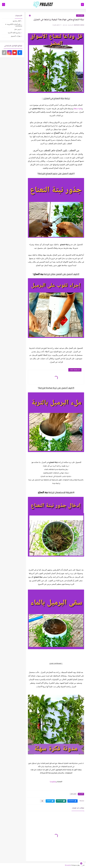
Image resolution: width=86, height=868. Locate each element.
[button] (72, 801)
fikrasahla (68, 865)
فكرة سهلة (78, 109)
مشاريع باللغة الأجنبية (14, 33)
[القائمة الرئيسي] (82, 4)
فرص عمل (80, 16)
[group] (56, 493)
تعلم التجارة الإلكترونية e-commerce (14, 25)
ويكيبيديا (53, 782)
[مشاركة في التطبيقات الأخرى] (42, 801)
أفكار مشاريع (17, 21)
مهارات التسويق (16, 36)
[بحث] (4, 4)
